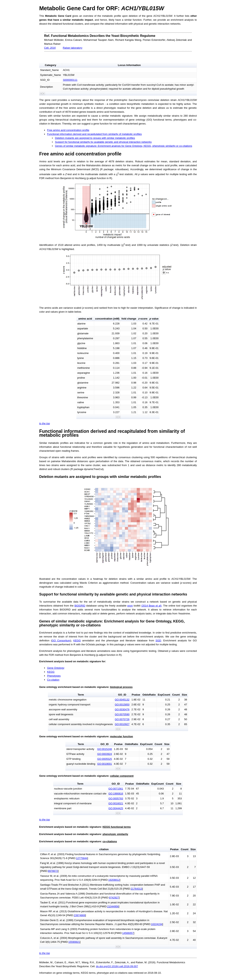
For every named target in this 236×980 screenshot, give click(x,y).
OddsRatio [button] (149, 695)
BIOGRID (80, 606)
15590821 (74, 942)
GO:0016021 (116, 803)
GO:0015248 (104, 749)
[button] (41, 94)
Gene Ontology (56, 668)
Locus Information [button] (129, 65)
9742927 (114, 898)
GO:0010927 (122, 724)
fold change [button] (129, 319)
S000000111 (70, 80)
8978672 (53, 871)
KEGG (77, 640)
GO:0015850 (122, 705)
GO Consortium (61, 640)
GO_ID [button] (122, 695)
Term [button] (81, 695)
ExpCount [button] (164, 695)
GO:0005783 (116, 798)
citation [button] (104, 849)
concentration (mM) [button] (107, 319)
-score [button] (143, 319)
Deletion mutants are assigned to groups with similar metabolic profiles (95, 138)
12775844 (82, 858)
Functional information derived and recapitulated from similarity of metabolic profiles (94, 134)
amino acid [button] (85, 319)
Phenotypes (54, 676)
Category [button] (50, 65)
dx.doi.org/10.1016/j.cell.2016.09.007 (117, 966)
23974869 (80, 915)
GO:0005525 (104, 759)
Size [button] (184, 695)
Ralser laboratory (73, 48)
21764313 (137, 889)
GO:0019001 (104, 764)
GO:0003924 (104, 754)
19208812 (114, 880)
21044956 (113, 906)
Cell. (50, 48)
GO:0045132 (122, 700)
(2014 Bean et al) (151, 606)
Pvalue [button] (136, 695)
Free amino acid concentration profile (68, 130)
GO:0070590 (122, 714)
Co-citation (53, 680)
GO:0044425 (116, 808)
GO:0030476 (122, 709)
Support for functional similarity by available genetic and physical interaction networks (103, 142)
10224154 (157, 924)
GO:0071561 (116, 789)
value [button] (154, 319)
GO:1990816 (116, 794)
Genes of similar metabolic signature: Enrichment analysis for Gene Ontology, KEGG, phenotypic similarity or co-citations (124, 146)
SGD (158, 640)
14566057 (128, 933)
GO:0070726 (122, 719)
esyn (130, 606)
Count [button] (176, 695)
